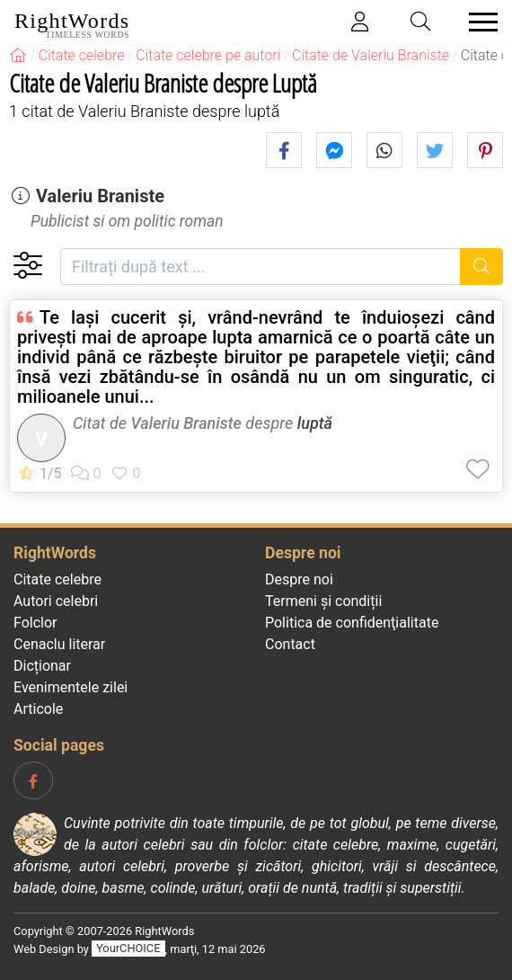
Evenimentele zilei (71, 687)
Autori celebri (56, 601)
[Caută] (482, 267)
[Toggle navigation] (478, 22)
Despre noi (299, 579)
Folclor (35, 623)
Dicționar (42, 666)
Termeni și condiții (323, 601)
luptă (315, 423)
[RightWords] (18, 55)
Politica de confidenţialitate (352, 623)
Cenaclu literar (59, 644)
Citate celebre (57, 579)
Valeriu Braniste (100, 196)
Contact (290, 644)
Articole (38, 709)
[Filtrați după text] (260, 267)
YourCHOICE (128, 949)
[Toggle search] (421, 22)
